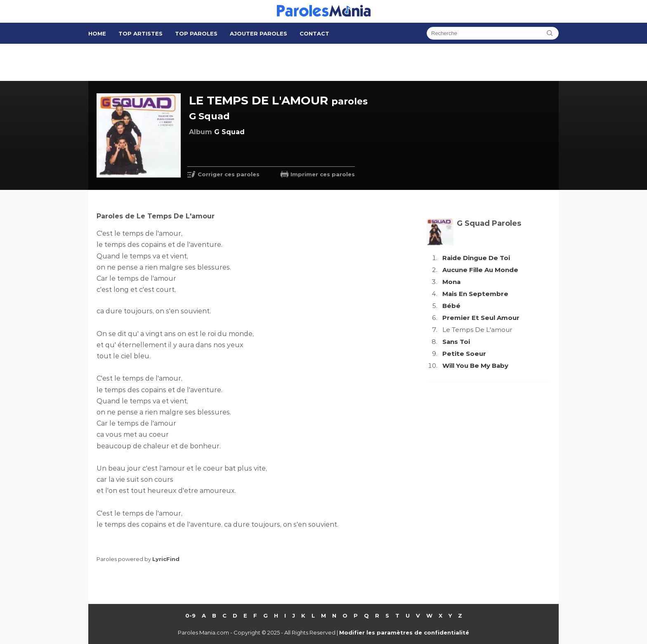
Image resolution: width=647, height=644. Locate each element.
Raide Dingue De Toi (476, 258)
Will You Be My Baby (475, 366)
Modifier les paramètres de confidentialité (404, 632)
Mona (451, 282)
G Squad (209, 116)
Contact (314, 33)
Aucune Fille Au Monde (480, 270)
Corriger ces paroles (229, 174)
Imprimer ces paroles (323, 174)
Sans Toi (456, 342)
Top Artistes (140, 33)
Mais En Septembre (475, 294)
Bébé (451, 306)
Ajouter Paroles (259, 33)
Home (97, 33)
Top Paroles (196, 33)
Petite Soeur (464, 354)
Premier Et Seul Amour (481, 318)
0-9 (190, 616)
